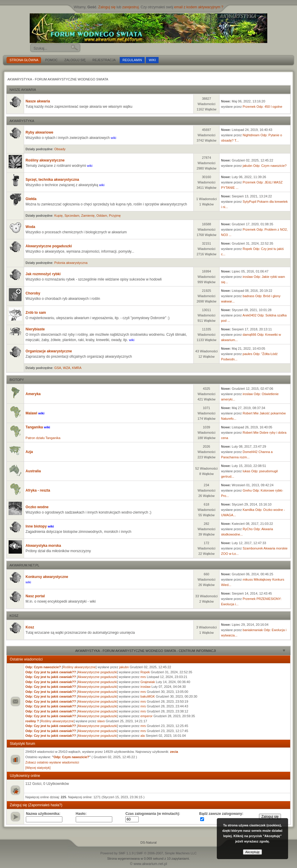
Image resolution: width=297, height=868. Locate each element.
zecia (174, 752)
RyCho (248, 529)
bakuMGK (148, 696)
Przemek (249, 107)
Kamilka (248, 510)
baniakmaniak (253, 630)
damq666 (249, 335)
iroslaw (248, 277)
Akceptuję (252, 852)
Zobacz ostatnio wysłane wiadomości (52, 762)
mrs (143, 677)
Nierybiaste (35, 329)
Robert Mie (251, 413)
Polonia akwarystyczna (71, 263)
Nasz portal (35, 596)
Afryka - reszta (38, 490)
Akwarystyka (22, 121)
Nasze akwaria (23, 90)
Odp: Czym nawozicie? (270, 166)
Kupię (59, 216)
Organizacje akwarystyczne (49, 351)
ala (143, 736)
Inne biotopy (37, 526)
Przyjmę (115, 216)
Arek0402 (249, 315)
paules (247, 354)
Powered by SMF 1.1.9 (117, 853)
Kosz (14, 616)
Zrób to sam (36, 313)
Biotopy (17, 380)
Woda (30, 227)
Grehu (247, 490)
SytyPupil (249, 202)
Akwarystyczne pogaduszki (49, 246)
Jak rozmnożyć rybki (43, 274)
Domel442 (250, 452)
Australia (33, 471)
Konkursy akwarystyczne (47, 577)
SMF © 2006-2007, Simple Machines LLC (166, 853)
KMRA (77, 368)
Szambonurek (253, 548)
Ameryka (33, 394)
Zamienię (88, 216)
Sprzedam (72, 216)
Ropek (247, 249)
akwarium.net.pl (24, 565)
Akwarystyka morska (43, 546)
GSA (58, 368)
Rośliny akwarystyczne (45, 160)
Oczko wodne (37, 507)
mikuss (248, 579)
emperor (147, 716)
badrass (248, 296)
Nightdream (251, 135)
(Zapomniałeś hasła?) (45, 805)
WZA (67, 368)
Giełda (31, 199)
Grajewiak (148, 682)
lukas (247, 471)
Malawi (32, 413)
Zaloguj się (107, 7)
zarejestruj (131, 7)
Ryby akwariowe (39, 132)
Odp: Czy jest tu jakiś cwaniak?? (51, 672)
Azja (29, 452)
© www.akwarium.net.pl (149, 864)
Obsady (60, 149)
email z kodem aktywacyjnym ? (199, 7)
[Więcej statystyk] (38, 768)
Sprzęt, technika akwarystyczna (52, 180)
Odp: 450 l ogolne (269, 107)
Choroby (33, 293)
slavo (101, 721)
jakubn (247, 166)
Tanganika (35, 427)
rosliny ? (32, 721)
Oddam (102, 216)
